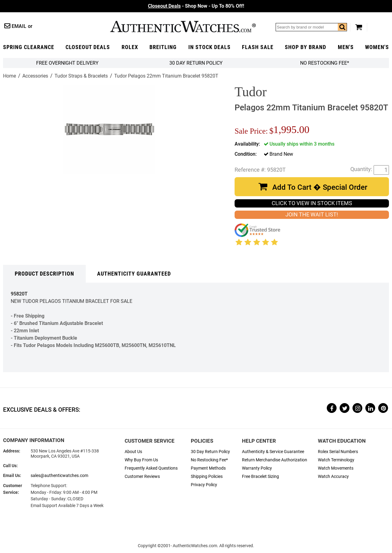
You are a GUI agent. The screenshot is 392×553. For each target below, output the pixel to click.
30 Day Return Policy (210, 452)
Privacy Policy (204, 485)
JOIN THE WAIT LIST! (312, 215)
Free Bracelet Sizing (260, 477)
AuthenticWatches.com (183, 27)
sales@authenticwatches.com (59, 476)
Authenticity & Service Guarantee (273, 452)
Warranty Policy (257, 468)
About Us (133, 452)
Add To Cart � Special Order (320, 187)
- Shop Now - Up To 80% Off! (196, 6)
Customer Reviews (142, 477)
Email (19, 26)
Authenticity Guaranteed (134, 274)
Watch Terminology (336, 460)
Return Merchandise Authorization (275, 460)
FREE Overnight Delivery (67, 63)
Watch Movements (336, 468)
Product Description (44, 274)
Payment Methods (208, 468)
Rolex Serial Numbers (338, 452)
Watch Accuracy (333, 477)
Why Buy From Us (141, 460)
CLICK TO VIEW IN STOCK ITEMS (312, 203)
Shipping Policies (207, 477)
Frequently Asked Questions (151, 468)
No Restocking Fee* (325, 63)
